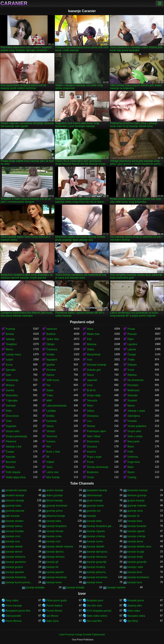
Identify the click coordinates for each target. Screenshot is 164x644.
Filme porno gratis (57, 601)
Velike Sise (53, 339)
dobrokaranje (94, 495)
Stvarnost (52, 436)
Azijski (9, 360)
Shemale (133, 395)
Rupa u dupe (94, 457)
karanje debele (14, 547)
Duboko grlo (94, 370)
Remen (91, 426)
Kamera (51, 441)
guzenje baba (13, 506)
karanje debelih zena (139, 547)
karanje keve (135, 572)
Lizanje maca (13, 355)
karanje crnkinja (96, 536)
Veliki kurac (53, 380)
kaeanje (91, 516)
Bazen (131, 472)
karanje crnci (13, 536)
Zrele (9, 421)
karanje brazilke (15, 531)
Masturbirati (94, 355)
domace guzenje (137, 495)
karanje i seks (135, 567)
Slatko (50, 390)
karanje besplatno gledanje (101, 526)
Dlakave (132, 365)
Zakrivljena (134, 416)
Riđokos (132, 375)
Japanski (92, 380)
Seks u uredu (135, 436)
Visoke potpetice (137, 426)
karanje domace (55, 557)
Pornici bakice (54, 606)
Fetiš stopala (13, 472)
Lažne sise (52, 472)
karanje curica (95, 541)
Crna (90, 385)
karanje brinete (55, 531)
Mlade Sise (93, 334)
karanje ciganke (96, 531)
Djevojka (11, 370)
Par (48, 385)
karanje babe (94, 521)
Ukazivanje (12, 380)
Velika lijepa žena (16, 477)
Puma (90, 462)
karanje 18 (133, 516)
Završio (10, 390)
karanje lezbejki (75, 588)
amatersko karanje (16, 490)
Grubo (90, 477)
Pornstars (133, 385)
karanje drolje (135, 557)
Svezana (92, 447)
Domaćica (93, 416)
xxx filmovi (52, 616)
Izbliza (91, 411)
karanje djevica (55, 552)
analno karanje (55, 490)
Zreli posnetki (13, 616)
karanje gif (52, 562)
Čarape (132, 355)
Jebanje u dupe (136, 411)
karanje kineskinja (16, 577)
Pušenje (10, 329)
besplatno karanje (97, 490)
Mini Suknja (53, 477)
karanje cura (13, 541)
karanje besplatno (56, 526)
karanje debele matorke (60, 547)
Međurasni (133, 390)
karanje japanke (15, 572)
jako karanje (13, 516)
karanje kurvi (135, 582)
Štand (90, 375)
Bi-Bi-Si (91, 390)
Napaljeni (52, 360)
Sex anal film (94, 621)
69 (48, 457)
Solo (8, 375)
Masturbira (12, 395)
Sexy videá (12, 601)
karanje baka (135, 521)
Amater (51, 355)
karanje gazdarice (16, 562)
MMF (49, 401)
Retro (90, 406)
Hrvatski (132, 421)
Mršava (10, 385)
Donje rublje (94, 395)
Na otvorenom (135, 380)
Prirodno (51, 370)
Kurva (9, 365)
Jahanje (10, 339)
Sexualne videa (136, 616)
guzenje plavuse (15, 511)
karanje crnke (54, 536)
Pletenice (11, 441)
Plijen (131, 339)
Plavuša (132, 334)
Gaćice (50, 375)
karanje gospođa (137, 562)
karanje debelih (96, 547)
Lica (89, 421)
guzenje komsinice (57, 506)
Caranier (14, 3)
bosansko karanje (138, 490)
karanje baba (54, 521)
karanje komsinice (97, 577)
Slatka (90, 349)
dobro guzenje (54, 495)
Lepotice (132, 344)
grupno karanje (136, 501)
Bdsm (131, 447)
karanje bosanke (137, 526)
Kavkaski (51, 421)
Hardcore (52, 329)
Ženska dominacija (98, 467)
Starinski (11, 406)
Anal (89, 360)
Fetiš (130, 452)
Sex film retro (94, 606)
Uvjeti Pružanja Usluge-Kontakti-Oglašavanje (82, 634)
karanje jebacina (96, 572)
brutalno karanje (15, 495)
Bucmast (11, 462)
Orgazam (11, 426)
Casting (132, 477)
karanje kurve (95, 582)
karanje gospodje (97, 562)
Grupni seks (13, 431)
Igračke (51, 365)
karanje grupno (14, 567)
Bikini (131, 467)
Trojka (131, 360)
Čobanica (52, 349)
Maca (90, 329)
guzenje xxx (94, 511)
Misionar (92, 344)
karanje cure (53, 541)
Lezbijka (51, 411)
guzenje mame (95, 506)
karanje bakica (14, 526)
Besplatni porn (95, 601)
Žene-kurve (12, 416)
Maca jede (133, 441)
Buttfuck (51, 334)
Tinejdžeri (11, 344)
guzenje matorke (137, 506)
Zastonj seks (135, 606)
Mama (9, 349)
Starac (50, 426)
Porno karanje (14, 606)
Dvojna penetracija (16, 436)
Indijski (50, 462)
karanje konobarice (138, 577)
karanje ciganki (136, 531)
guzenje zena (135, 511)
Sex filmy (133, 621)
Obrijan (51, 344)
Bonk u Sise (53, 452)
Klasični (91, 452)
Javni (49, 467)
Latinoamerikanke (56, 406)
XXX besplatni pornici (99, 611)
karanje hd (52, 567)
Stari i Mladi (94, 436)
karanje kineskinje (56, 577)
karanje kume (54, 582)
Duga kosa (134, 462)
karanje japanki (55, 572)
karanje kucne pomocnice (19, 582)
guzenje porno (54, 511)
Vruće (131, 370)
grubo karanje (95, 501)
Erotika (50, 416)
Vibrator (51, 431)
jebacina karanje (56, 516)
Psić (89, 339)
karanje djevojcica (97, 552)
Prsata (131, 329)
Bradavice (93, 472)
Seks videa (134, 611)
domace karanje (15, 501)
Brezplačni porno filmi (18, 611)
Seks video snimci (97, 616)
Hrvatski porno (136, 601)
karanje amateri (15, 521)
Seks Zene (52, 621)
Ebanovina (93, 441)
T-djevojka (12, 401)
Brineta (10, 334)
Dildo (9, 411)
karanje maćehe (116, 588)
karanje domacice (97, 557)
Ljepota (132, 349)
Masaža (10, 467)
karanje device (14, 552)
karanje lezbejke (35, 588)
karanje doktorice (15, 557)
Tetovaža (92, 401)
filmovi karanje (55, 501)
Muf (48, 447)
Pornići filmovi (54, 611)
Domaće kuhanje (97, 365)
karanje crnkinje (136, 536)
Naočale (10, 457)
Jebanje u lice (14, 447)
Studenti (132, 401)
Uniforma (133, 457)
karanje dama (135, 541)
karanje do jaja (136, 552)
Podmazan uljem (96, 431)
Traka (50, 395)
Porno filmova (14, 621)
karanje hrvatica (96, 567)
